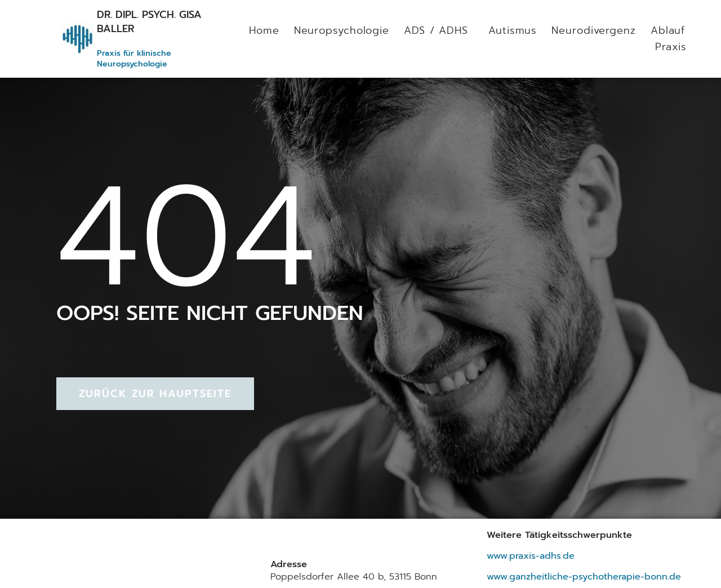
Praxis (670, 47)
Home (264, 30)
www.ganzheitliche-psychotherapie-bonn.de (584, 576)
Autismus (513, 30)
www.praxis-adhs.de (531, 556)
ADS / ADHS (439, 30)
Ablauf (667, 30)
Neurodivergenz (594, 30)
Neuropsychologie (341, 30)
